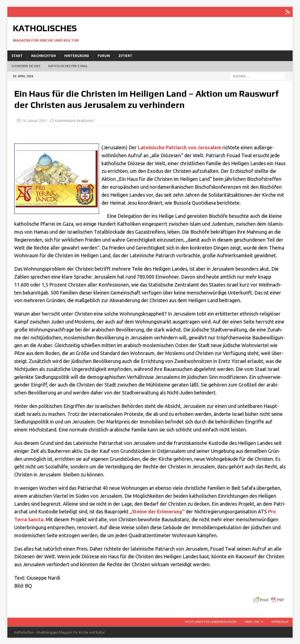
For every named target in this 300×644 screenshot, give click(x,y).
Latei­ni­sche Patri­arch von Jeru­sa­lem (180, 147)
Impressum (280, 621)
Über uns (252, 621)
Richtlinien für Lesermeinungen (211, 621)
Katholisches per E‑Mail (68, 65)
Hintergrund (77, 55)
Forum (104, 55)
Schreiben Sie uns (26, 65)
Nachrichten (43, 55)
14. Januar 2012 (34, 120)
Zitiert (125, 55)
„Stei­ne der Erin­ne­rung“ (157, 511)
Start (17, 55)
